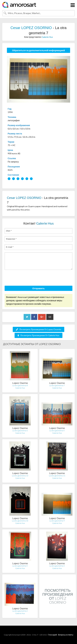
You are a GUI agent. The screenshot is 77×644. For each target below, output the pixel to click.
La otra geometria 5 (20, 566)
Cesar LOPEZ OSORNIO (31, 28)
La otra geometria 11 (57, 476)
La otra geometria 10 (20, 521)
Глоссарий (52, 635)
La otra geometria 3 (57, 566)
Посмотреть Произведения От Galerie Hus (38, 335)
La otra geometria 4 (57, 431)
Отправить (39, 288)
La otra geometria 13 (20, 476)
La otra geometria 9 (57, 521)
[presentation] (28, 278)
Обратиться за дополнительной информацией (38, 50)
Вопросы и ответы (66, 635)
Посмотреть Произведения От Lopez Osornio (38, 329)
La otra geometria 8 (20, 385)
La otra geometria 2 (20, 611)
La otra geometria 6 (20, 431)
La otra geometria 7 (57, 385)
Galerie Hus (47, 37)
